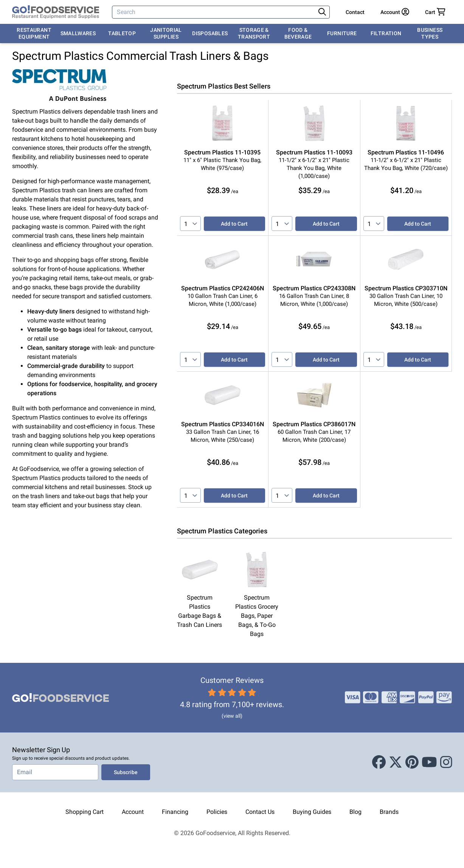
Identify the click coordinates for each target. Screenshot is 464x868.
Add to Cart (234, 224)
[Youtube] (429, 762)
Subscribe (126, 772)
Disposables (210, 33)
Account (133, 812)
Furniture (342, 33)
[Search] (214, 12)
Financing (175, 812)
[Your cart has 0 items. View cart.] (435, 12)
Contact (355, 12)
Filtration (386, 33)
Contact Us (260, 812)
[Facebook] (379, 762)
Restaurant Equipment (34, 33)
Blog (355, 812)
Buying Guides (312, 812)
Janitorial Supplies (166, 33)
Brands (389, 812)
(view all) (232, 716)
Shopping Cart (85, 812)
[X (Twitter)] (396, 762)
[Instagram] (446, 762)
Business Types (430, 33)
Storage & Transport (254, 33)
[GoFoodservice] (56, 12)
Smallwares (78, 33)
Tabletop (122, 33)
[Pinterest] (412, 762)
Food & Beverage (298, 33)
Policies (217, 812)
